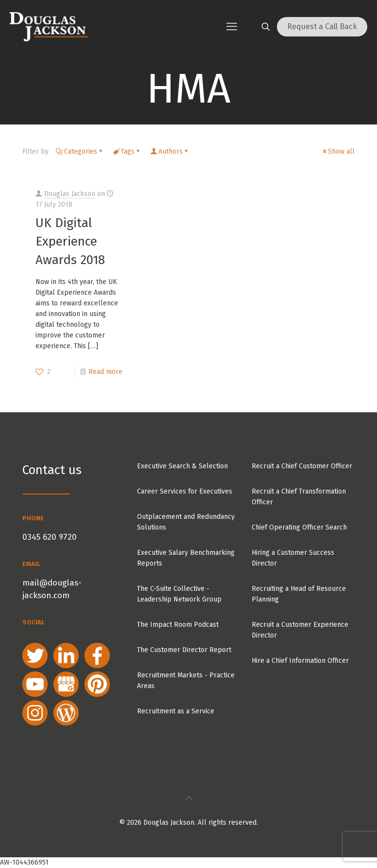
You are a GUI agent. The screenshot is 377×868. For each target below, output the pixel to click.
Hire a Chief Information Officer (300, 661)
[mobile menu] (232, 27)
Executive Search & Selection (182, 466)
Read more (105, 372)
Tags (127, 151)
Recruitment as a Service (176, 711)
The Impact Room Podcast (178, 625)
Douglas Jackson (70, 194)
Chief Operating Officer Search (299, 527)
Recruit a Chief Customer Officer (302, 466)
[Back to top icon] (188, 798)
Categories (80, 151)
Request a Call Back (322, 27)
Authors (170, 151)
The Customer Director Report (184, 650)
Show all (338, 151)
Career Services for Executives (185, 491)
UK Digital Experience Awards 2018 (70, 241)
